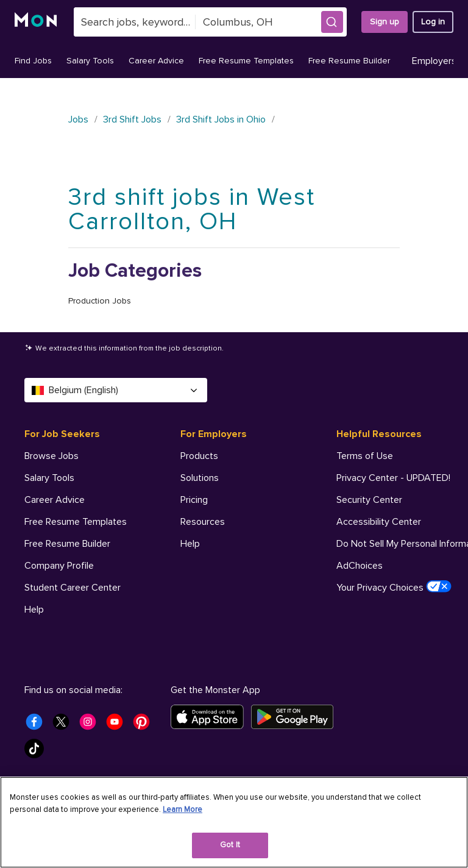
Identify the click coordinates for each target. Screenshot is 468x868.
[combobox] (135, 22)
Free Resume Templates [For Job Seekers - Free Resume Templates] (76, 522)
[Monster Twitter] (65, 725)
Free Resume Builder (349, 61)
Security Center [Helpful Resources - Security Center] (369, 500)
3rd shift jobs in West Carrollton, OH (192, 209)
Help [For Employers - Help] (190, 544)
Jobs (78, 119)
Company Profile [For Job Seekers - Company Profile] (59, 566)
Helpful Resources (379, 434)
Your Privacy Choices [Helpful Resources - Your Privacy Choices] (394, 587)
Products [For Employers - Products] (199, 456)
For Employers (214, 434)
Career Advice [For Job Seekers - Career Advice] (55, 500)
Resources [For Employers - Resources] (203, 522)
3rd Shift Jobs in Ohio (221, 119)
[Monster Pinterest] (145, 725)
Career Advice (156, 61)
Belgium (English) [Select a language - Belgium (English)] (116, 390)
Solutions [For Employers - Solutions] (200, 478)
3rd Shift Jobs (132, 119)
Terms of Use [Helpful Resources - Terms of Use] (365, 456)
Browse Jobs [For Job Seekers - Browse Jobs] (51, 456)
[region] (234, 822)
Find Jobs (33, 61)
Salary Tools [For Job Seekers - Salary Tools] (49, 478)
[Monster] (37, 22)
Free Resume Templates (246, 61)
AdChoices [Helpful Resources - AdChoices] (360, 566)
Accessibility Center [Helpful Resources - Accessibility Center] (379, 522)
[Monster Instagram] (91, 725)
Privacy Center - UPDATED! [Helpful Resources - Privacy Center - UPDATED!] (393, 478)
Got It (230, 845)
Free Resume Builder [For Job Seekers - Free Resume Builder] (67, 544)
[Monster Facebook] (38, 725)
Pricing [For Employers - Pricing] (194, 500)
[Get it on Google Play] (296, 717)
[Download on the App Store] (211, 717)
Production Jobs (100, 301)
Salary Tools (90, 61)
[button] (332, 22)
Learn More (183, 809)
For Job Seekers (62, 434)
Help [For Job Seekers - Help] (34, 610)
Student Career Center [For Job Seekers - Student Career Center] (73, 588)
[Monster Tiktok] (38, 752)
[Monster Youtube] (118, 725)
